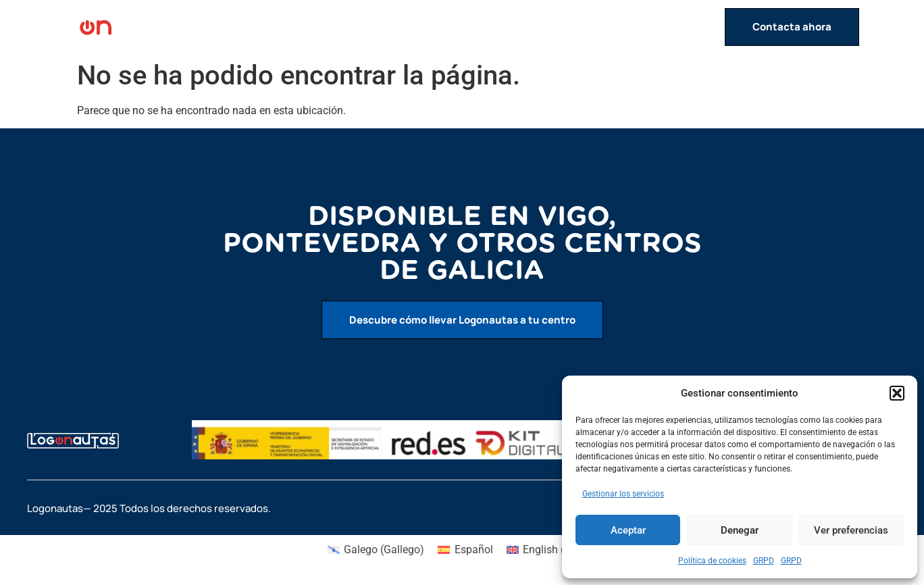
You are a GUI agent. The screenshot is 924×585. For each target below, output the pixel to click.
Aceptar (628, 530)
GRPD (764, 561)
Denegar (740, 530)
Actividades (535, 27)
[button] (897, 393)
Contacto (690, 27)
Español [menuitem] (474, 550)
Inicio (470, 27)
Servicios (618, 27)
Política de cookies (712, 561)
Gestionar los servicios (623, 494)
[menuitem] (376, 550)
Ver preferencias (851, 530)
